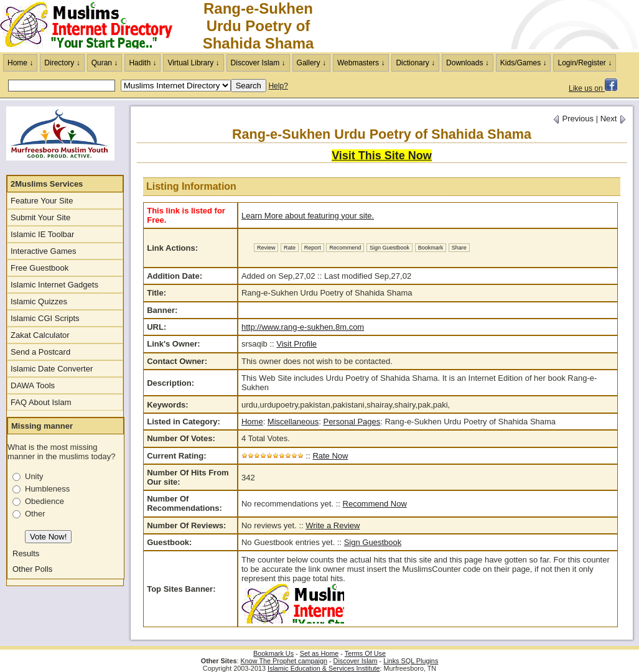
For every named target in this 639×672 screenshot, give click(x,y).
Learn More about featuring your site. (308, 216)
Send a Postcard (40, 352)
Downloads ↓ (468, 63)
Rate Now (330, 456)
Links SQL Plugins (411, 661)
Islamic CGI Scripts (45, 318)
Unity (34, 476)
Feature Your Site (42, 201)
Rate (290, 248)
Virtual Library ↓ (193, 63)
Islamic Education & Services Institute (324, 668)
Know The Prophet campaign (284, 661)
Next (613, 119)
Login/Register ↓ (585, 63)
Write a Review (333, 525)
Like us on (593, 88)
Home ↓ (20, 63)
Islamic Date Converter (52, 369)
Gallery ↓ (311, 63)
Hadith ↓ (142, 63)
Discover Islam (356, 661)
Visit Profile (296, 344)
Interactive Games (44, 251)
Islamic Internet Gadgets (54, 285)
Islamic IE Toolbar (42, 234)
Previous (573, 119)
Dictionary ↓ (415, 63)
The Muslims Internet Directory (93, 26)
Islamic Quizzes (39, 301)
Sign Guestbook (389, 248)
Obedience (44, 501)
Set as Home (319, 653)
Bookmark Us (273, 653)
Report (313, 248)
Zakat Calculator (40, 335)
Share (459, 248)
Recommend (345, 248)
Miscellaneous (293, 422)
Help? (278, 86)
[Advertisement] (493, 26)
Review (266, 248)
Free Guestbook (40, 268)
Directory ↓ (62, 63)
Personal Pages (352, 422)
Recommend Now (375, 504)
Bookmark (431, 248)
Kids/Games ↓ (524, 63)
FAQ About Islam (41, 402)
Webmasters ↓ (361, 63)
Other (35, 514)
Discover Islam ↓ (258, 63)
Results (26, 553)
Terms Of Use (365, 653)
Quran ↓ (105, 63)
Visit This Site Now (382, 156)
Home (252, 422)
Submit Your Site (40, 217)
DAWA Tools (33, 385)
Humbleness (47, 489)
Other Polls (32, 569)
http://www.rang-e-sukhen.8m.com (303, 327)
